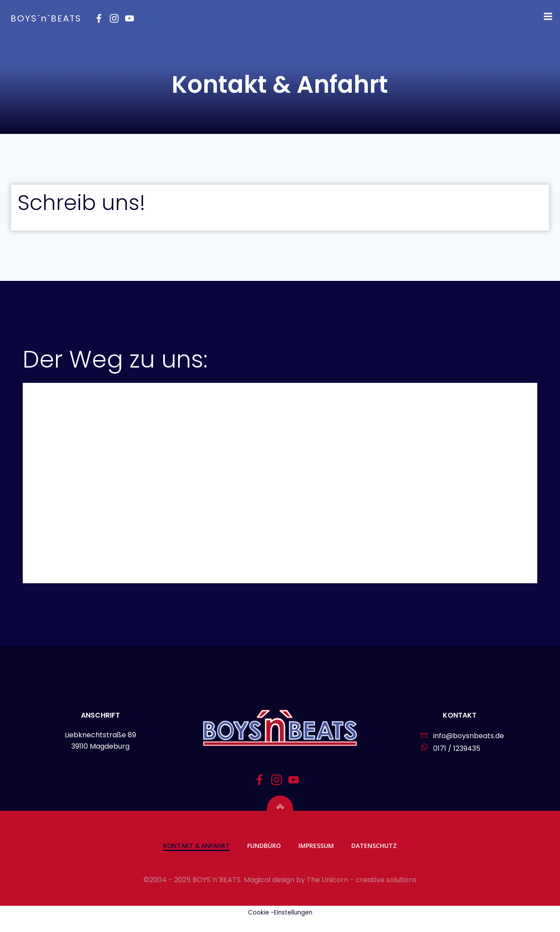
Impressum (316, 858)
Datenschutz (374, 858)
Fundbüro (264, 858)
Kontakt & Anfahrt (196, 858)
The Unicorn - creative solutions (362, 892)
